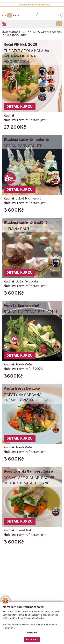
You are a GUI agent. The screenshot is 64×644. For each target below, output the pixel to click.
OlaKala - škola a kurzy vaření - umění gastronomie (11, 15)
